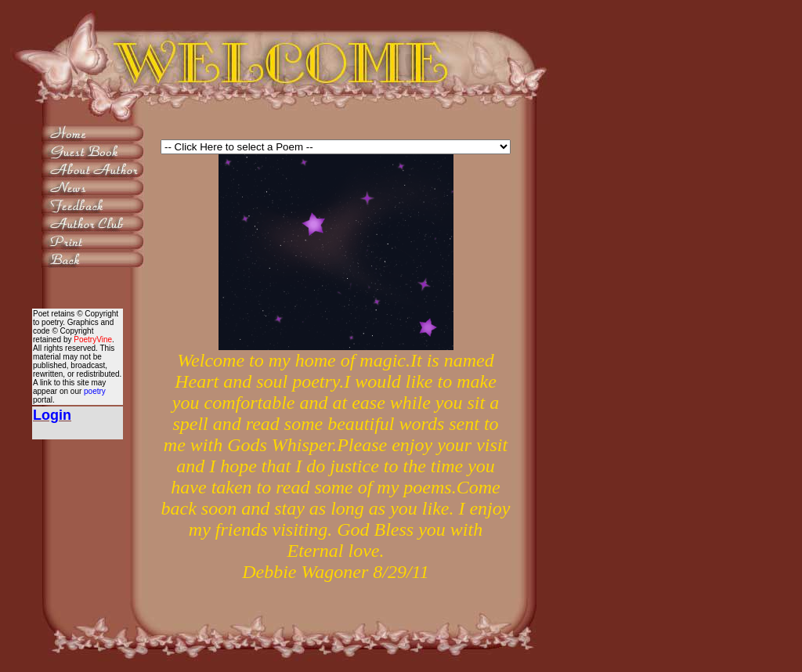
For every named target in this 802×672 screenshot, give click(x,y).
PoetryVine (93, 340)
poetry (95, 391)
